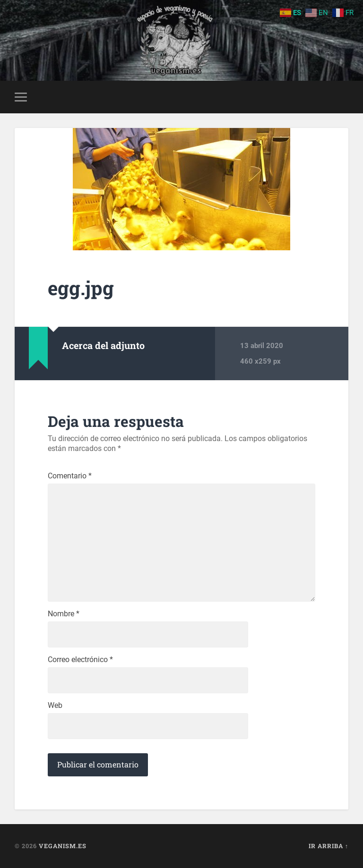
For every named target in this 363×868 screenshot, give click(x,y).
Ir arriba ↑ (328, 846)
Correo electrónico (80, 660)
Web (55, 706)
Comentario (70, 476)
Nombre (64, 614)
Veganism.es (63, 846)
